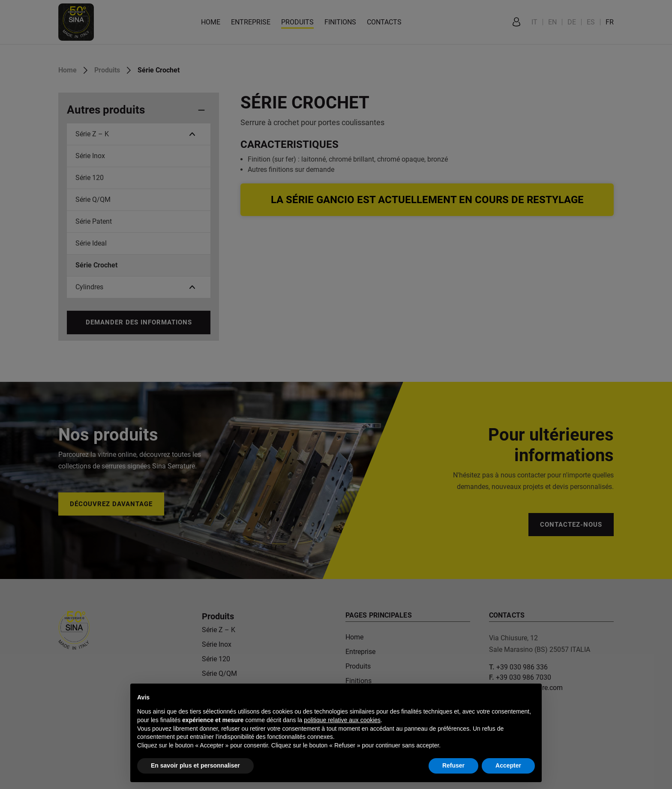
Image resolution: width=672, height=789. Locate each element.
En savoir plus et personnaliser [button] (195, 765)
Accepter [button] (508, 765)
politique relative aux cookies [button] (342, 720)
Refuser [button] (453, 765)
